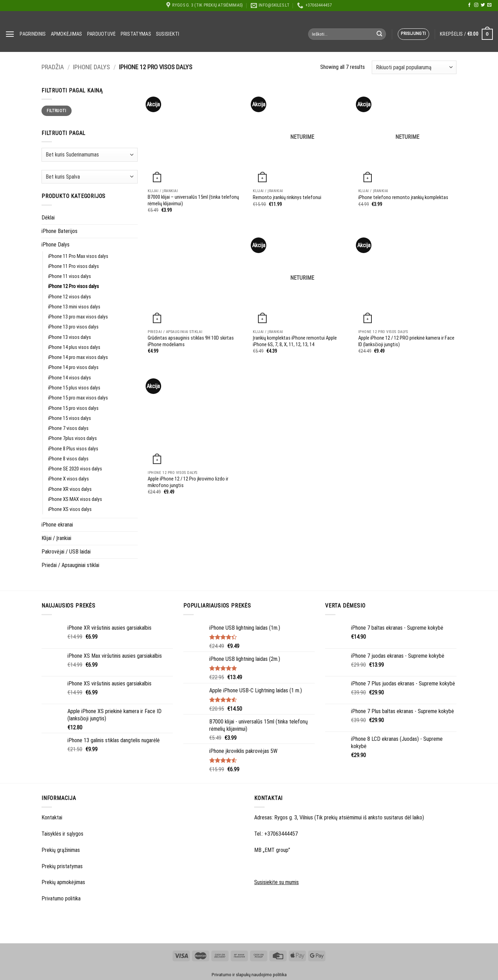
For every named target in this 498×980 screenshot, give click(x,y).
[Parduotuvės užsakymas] (414, 67)
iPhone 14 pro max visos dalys (78, 357)
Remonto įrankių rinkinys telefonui (287, 197)
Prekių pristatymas (62, 866)
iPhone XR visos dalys (70, 489)
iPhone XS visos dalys (70, 509)
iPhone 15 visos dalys (70, 418)
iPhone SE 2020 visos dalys (75, 469)
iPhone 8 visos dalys (68, 459)
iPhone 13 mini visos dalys (74, 307)
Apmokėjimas (67, 34)
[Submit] (379, 34)
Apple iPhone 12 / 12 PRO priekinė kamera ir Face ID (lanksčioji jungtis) (406, 341)
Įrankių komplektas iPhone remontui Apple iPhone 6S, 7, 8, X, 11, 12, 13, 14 (295, 341)
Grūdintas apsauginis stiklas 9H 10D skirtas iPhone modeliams (191, 341)
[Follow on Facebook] (469, 5)
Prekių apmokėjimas (63, 882)
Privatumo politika (61, 898)
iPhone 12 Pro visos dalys (73, 286)
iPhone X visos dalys (68, 479)
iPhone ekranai (57, 525)
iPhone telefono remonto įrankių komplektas (403, 197)
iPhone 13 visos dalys (70, 337)
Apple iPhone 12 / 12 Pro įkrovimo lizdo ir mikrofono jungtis (188, 482)
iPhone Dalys (91, 67)
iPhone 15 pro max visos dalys (78, 398)
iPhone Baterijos (59, 231)
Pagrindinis (33, 34)
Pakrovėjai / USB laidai (66, 552)
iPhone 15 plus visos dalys (74, 388)
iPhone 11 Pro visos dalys (73, 266)
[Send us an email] (489, 5)
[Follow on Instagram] (476, 5)
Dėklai (48, 218)
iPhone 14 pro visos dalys (73, 367)
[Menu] (10, 34)
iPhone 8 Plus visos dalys (73, 449)
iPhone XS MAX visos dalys (75, 499)
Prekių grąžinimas (61, 850)
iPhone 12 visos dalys (70, 297)
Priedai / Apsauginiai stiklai (70, 565)
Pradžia (53, 67)
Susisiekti (168, 34)
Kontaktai (52, 817)
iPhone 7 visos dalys (68, 428)
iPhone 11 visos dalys (70, 276)
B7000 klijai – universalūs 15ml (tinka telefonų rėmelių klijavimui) (193, 200)
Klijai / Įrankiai (56, 538)
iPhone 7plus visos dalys (72, 438)
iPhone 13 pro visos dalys (73, 327)
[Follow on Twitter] (483, 5)
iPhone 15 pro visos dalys (73, 408)
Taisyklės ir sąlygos (62, 834)
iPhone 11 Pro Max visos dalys (78, 256)
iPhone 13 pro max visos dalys (78, 317)
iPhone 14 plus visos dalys (74, 347)
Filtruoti (56, 111)
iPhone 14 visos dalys (70, 378)
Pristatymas (136, 34)
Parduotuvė (102, 34)
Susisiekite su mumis (276, 882)
